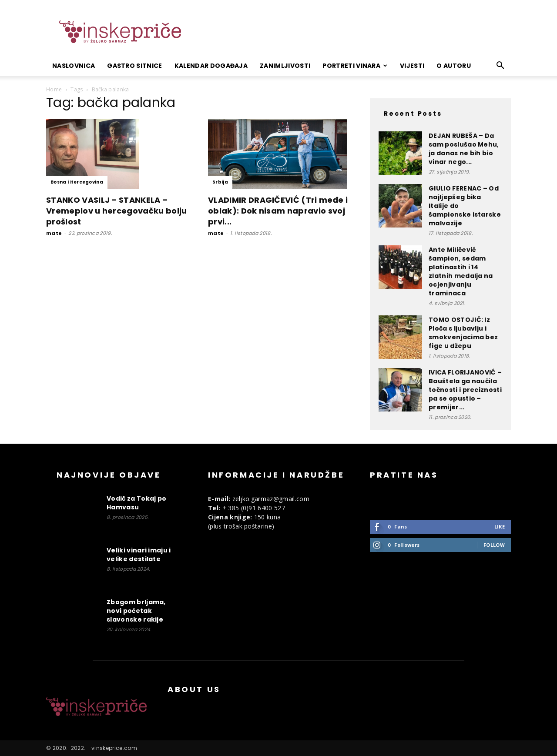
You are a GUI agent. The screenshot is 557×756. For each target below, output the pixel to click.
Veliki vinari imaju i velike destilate (139, 555)
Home (54, 89)
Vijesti (412, 66)
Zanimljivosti (285, 66)
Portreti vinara (355, 66)
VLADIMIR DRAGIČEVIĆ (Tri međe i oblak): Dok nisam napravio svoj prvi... (278, 211)
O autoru (454, 66)
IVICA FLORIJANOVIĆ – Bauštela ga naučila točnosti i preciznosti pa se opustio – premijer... (465, 390)
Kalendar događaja (211, 66)
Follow (494, 545)
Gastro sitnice (134, 66)
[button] (500, 66)
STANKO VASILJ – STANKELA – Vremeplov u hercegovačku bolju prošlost (117, 211)
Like (500, 527)
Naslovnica (74, 66)
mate (54, 233)
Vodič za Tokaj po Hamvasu (136, 503)
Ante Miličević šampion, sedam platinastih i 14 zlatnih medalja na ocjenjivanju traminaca (461, 271)
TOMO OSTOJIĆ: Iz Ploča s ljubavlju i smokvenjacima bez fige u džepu (463, 333)
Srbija (220, 182)
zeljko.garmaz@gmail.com (271, 499)
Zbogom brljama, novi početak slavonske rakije (136, 611)
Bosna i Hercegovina (77, 182)
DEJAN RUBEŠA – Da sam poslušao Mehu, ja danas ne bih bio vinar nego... (464, 149)
